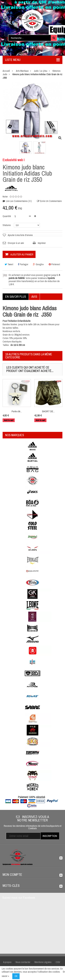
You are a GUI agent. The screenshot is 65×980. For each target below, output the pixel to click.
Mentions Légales (43, 962)
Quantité (7, 216)
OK (16, 976)
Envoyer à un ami (16, 243)
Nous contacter (23, 962)
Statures (7, 225)
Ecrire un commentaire (51, 201)
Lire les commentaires (19, 201)
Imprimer (42, 243)
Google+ (38, 264)
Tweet (9, 264)
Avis (34, 297)
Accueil (6, 71)
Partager (23, 264)
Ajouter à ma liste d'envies (20, 235)
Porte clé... (17, 411)
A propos (7, 962)
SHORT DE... (48, 411)
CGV (58, 962)
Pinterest (54, 264)
